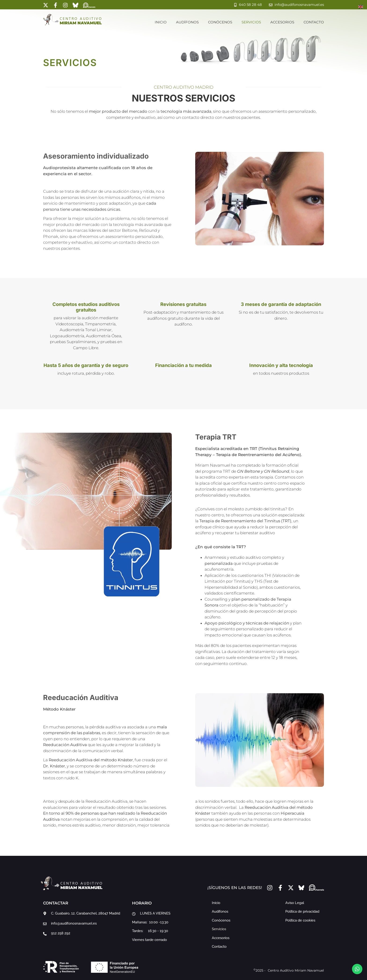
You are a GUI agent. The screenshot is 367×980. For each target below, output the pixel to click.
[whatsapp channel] (89, 5)
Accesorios (282, 22)
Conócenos (220, 22)
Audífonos (187, 22)
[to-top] (357, 956)
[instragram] (65, 5)
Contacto (314, 22)
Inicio (161, 22)
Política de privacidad (302, 911)
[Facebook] (55, 5)
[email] (85, 924)
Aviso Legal (295, 903)
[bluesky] (75, 5)
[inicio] (51, 20)
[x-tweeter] (46, 5)
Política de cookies (300, 920)
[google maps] (85, 913)
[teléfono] (85, 933)
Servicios (251, 22)
